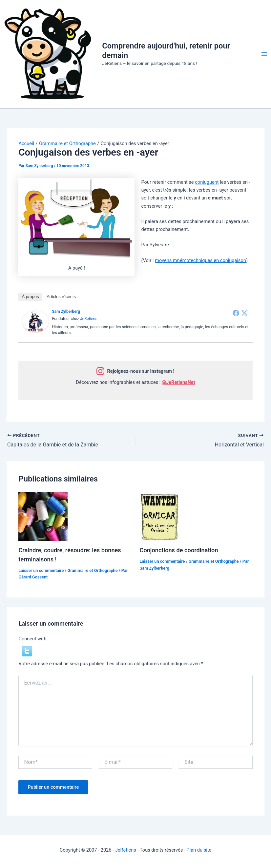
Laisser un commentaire (41, 570)
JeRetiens (89, 319)
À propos (30, 297)
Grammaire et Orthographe (93, 570)
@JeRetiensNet (178, 382)
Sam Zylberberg (66, 311)
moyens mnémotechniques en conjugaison (200, 260)
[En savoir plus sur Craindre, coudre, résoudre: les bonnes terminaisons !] (43, 516)
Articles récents (61, 297)
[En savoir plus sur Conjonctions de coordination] (159, 516)
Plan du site (199, 850)
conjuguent (207, 182)
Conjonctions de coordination (179, 550)
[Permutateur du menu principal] (264, 54)
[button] (27, 651)
